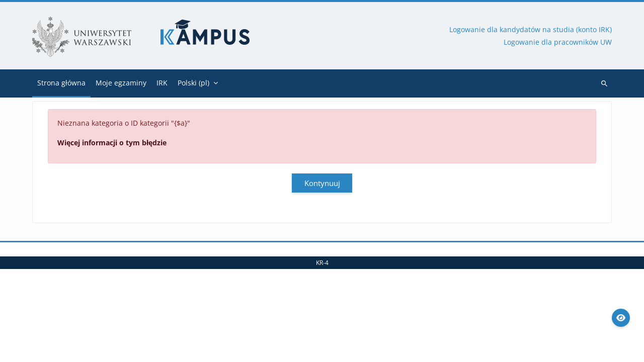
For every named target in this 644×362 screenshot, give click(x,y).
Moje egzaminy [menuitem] (121, 83)
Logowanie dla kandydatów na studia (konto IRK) (531, 29)
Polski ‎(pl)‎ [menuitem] (193, 83)
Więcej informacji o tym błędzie (112, 143)
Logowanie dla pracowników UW (558, 42)
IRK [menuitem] (162, 83)
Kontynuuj (322, 183)
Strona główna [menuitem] (61, 83)
